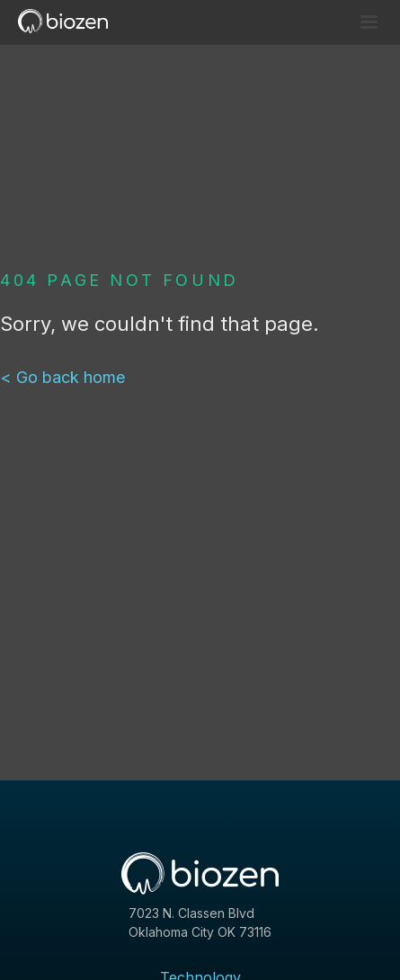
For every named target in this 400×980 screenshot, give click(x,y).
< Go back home (62, 377)
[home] (70, 21)
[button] (369, 22)
